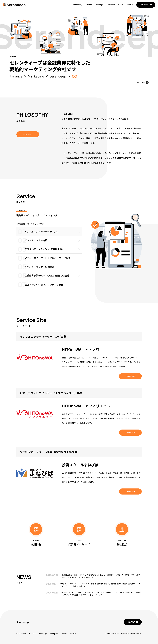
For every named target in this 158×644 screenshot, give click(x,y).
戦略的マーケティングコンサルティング (37, 220)
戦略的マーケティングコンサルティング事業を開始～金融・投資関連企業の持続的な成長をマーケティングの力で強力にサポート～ (100, 589)
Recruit (130, 5)
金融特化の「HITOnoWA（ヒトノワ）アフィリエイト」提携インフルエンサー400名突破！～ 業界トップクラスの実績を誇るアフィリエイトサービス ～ (101, 598)
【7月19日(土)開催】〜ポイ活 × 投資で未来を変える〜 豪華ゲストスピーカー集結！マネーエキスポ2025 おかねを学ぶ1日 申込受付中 (101, 580)
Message (99, 5)
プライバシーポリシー (112, 634)
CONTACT (145, 5)
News (121, 5)
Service (89, 5)
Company (111, 5)
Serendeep (23, 622)
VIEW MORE (28, 134)
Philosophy (77, 5)
